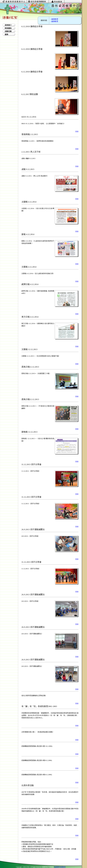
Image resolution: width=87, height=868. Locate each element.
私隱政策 (63, 867)
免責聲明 (57, 867)
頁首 (77, 132)
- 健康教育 (54, 19)
